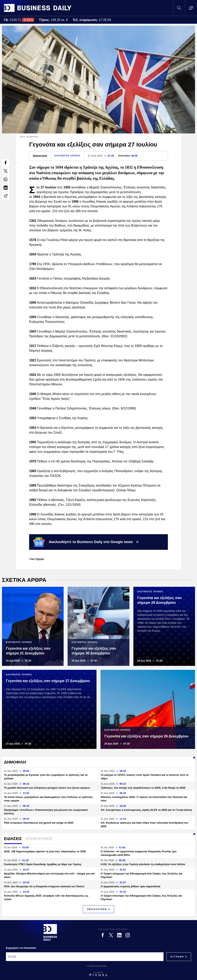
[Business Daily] (50, 932)
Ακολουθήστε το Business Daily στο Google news (86, 542)
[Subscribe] (177, 957)
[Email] (85, 957)
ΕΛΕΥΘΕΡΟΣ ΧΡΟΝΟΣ (68, 156)
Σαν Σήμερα (37, 559)
